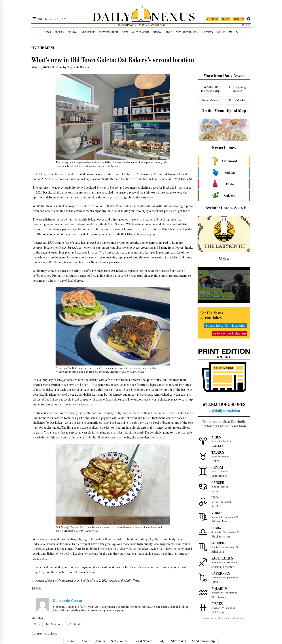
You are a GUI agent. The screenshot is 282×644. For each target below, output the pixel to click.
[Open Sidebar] (34, 19)
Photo (157, 32)
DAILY (112, 16)
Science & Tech (108, 32)
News (47, 32)
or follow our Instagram (230, 333)
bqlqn (220, 618)
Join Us (100, 641)
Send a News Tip (204, 641)
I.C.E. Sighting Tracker (237, 89)
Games (221, 32)
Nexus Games (210, 100)
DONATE (226, 19)
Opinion (73, 32)
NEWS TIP (239, 19)
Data (125, 32)
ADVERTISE (212, 19)
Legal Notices (144, 641)
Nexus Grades (237, 100)
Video (168, 32)
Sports (59, 32)
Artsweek (88, 32)
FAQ (161, 641)
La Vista (208, 32)
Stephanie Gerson (78, 67)
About (86, 641)
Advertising (178, 641)
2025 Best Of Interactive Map (210, 89)
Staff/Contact (120, 641)
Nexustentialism (187, 32)
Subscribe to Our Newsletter (226, 325)
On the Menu (141, 32)
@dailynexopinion (226, 411)
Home (71, 641)
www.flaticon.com (237, 618)
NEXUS (173, 16)
